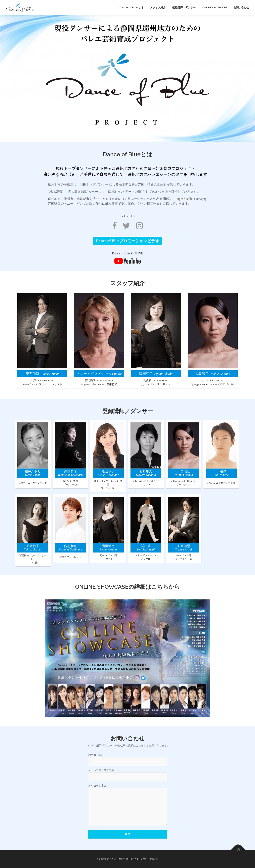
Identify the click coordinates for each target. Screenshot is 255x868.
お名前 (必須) (128, 796)
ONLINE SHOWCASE (215, 7)
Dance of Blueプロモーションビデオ (128, 262)
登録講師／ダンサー (184, 7)
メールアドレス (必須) (128, 812)
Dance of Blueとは (131, 7)
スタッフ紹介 (158, 7)
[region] (127, 79)
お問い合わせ (241, 7)
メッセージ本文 (128, 843)
